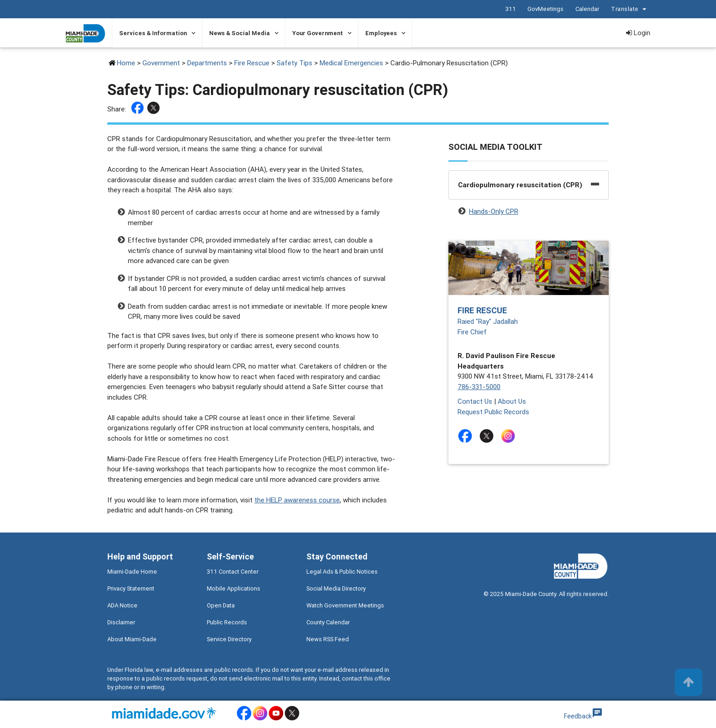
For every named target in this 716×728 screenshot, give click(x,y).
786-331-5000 (479, 387)
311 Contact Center (233, 572)
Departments (207, 63)
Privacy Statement (131, 588)
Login (638, 33)
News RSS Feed (328, 639)
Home (126, 63)
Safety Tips (295, 63)
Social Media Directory (336, 588)
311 (510, 9)
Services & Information (153, 33)
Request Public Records (493, 412)
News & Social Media (240, 33)
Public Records (227, 622)
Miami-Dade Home (132, 572)
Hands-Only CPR (494, 211)
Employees (381, 33)
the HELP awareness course (297, 500)
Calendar (587, 9)
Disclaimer (121, 622)
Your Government (318, 33)
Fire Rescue (252, 63)
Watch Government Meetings (345, 605)
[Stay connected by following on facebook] (467, 436)
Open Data (221, 605)
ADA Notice (122, 605)
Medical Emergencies (351, 63)
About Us (512, 401)
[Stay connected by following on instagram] (510, 436)
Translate (630, 9)
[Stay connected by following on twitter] (488, 436)
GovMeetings (545, 9)
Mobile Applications (234, 588)
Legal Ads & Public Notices (342, 572)
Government (161, 63)
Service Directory (229, 639)
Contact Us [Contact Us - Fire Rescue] (475, 401)
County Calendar (328, 622)
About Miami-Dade (132, 639)
